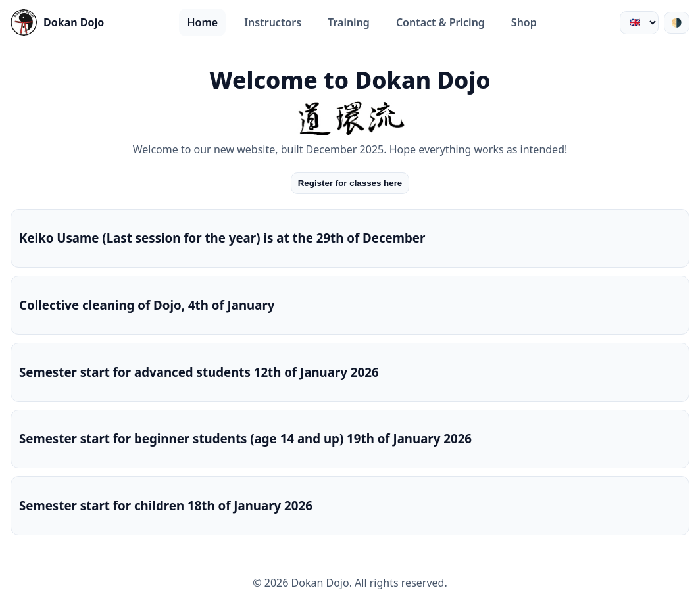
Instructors (273, 22)
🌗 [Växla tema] (677, 23)
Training (349, 22)
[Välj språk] (639, 23)
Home (202, 22)
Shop (524, 22)
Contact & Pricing (440, 22)
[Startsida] (57, 22)
